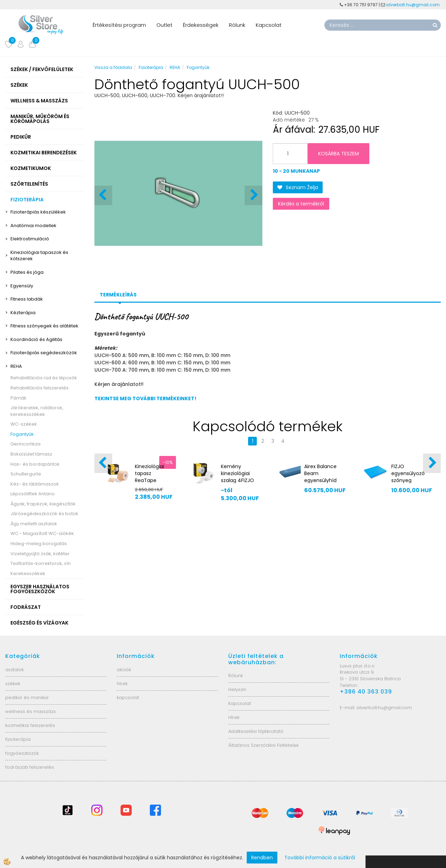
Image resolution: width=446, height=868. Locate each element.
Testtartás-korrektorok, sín (41, 563)
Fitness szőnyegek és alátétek (44, 326)
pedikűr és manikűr (27, 697)
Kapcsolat (269, 25)
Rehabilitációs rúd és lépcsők (44, 378)
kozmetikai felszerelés (30, 725)
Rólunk (237, 25)
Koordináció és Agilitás (36, 339)
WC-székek (24, 424)
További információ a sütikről (320, 858)
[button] (253, 195)
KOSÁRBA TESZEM (339, 154)
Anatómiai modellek (33, 226)
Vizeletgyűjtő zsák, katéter (40, 554)
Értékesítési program (119, 25)
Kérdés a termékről (301, 204)
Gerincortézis (26, 444)
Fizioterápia (151, 67)
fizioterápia (18, 739)
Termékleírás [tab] (118, 295)
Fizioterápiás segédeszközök (44, 353)
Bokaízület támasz (31, 454)
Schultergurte (26, 474)
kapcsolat (128, 697)
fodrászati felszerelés (30, 767)
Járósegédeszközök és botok (44, 514)
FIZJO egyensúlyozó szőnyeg (408, 473)
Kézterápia (23, 313)
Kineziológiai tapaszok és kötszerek (39, 256)
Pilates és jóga (27, 272)
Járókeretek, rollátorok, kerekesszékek (37, 411)
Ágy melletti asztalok (34, 524)
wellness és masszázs (30, 711)
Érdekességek (201, 25)
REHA (16, 366)
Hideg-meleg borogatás (39, 544)
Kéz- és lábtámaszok (35, 484)
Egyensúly (22, 286)
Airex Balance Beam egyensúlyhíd (320, 473)
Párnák (18, 398)
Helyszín (237, 689)
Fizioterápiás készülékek (38, 212)
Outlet (164, 25)
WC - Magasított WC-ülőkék (42, 533)
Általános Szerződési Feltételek (263, 745)
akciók (124, 670)
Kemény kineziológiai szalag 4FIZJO (237, 473)
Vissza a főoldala (113, 67)
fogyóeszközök (22, 753)
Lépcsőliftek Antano (33, 494)
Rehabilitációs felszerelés (40, 388)
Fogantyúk (22, 434)
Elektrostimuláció (30, 239)
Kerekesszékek (28, 573)
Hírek (234, 717)
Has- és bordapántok (35, 464)
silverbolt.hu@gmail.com (413, 5)
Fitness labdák (27, 299)
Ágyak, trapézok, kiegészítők (43, 504)
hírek (122, 684)
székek (13, 684)
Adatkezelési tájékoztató (256, 731)
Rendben (262, 858)
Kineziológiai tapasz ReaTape (149, 473)
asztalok (14, 670)
